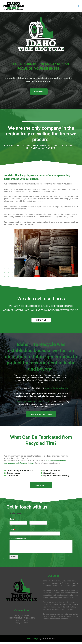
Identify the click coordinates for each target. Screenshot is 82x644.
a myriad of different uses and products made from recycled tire (36, 464)
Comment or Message (18, 540)
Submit (14, 559)
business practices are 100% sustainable (38, 404)
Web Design (33, 641)
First (11, 528)
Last (31, 528)
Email (12, 532)
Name (12, 521)
